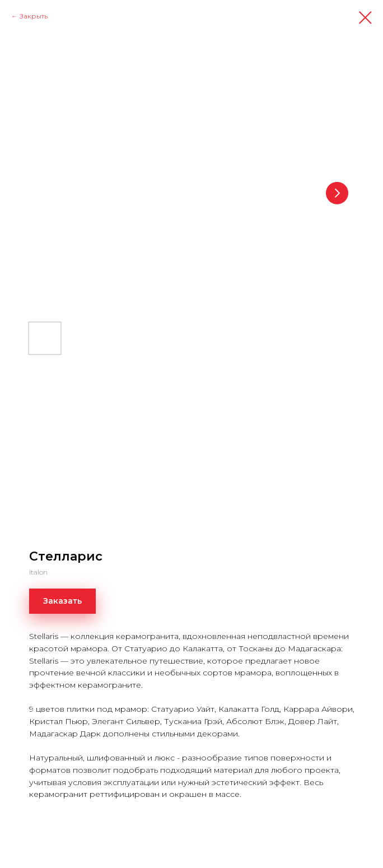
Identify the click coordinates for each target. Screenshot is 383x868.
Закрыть (34, 16)
